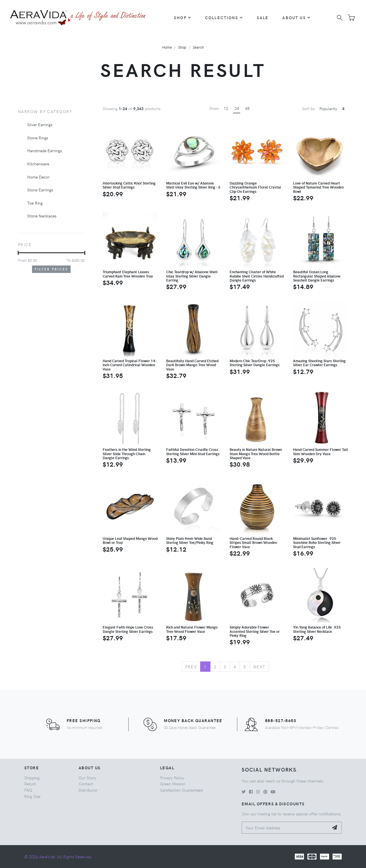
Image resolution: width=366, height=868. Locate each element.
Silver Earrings (40, 124)
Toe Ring (35, 203)
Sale (263, 17)
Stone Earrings (40, 190)
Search (198, 47)
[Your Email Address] (285, 828)
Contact (86, 784)
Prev (191, 667)
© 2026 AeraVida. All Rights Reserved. (58, 857)
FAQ (28, 790)
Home (167, 47)
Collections (224, 17)
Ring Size (32, 796)
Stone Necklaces (42, 216)
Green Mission (173, 784)
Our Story (87, 778)
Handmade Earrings (44, 150)
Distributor (88, 790)
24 (237, 108)
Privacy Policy (172, 778)
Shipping (32, 778)
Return (30, 784)
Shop (183, 17)
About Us (296, 17)
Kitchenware (38, 164)
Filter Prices (51, 269)
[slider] (18, 253)
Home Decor (38, 177)
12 (226, 108)
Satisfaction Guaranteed (181, 790)
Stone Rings (38, 138)
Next (259, 667)
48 (247, 108)
